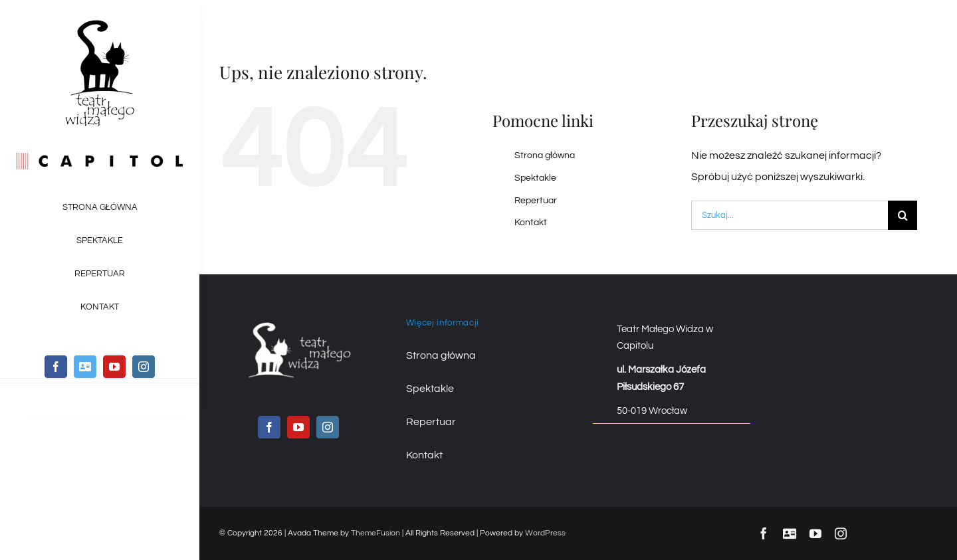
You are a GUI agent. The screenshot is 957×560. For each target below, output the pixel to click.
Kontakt (531, 223)
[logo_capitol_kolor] (100, 158)
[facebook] (56, 367)
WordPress (545, 533)
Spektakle (535, 178)
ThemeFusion (375, 533)
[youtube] (114, 367)
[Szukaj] (903, 215)
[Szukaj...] (790, 215)
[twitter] (85, 367)
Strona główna (545, 155)
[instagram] (144, 367)
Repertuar (536, 201)
